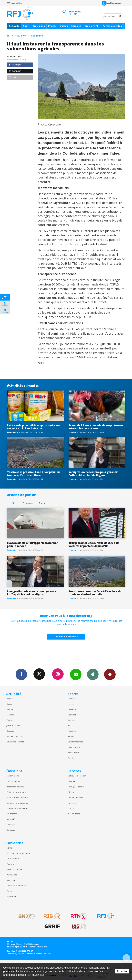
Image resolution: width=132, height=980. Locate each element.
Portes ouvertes (112, 26)
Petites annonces (76, 797)
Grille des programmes (17, 792)
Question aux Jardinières (17, 808)
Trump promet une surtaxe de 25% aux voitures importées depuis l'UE (94, 544)
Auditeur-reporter (112, 3)
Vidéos (64, 26)
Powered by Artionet (16, 954)
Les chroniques (13, 781)
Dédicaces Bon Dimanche (18, 797)
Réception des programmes (19, 853)
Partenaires (12, 875)
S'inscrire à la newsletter (66, 637)
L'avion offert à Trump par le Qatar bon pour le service (33, 544)
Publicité (10, 864)
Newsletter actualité (15, 742)
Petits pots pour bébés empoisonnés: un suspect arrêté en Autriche (33, 427)
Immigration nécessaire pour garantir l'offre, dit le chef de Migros (93, 474)
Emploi (71, 808)
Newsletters (76, 674)
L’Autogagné (12, 814)
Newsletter (11, 896)
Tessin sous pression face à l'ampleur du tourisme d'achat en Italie (33, 474)
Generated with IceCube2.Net (38, 954)
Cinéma (71, 781)
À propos (10, 848)
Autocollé (11, 819)
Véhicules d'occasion (77, 776)
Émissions (39, 26)
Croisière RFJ (92, 26)
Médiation (11, 880)
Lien (13, 77)
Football (72, 699)
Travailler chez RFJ (14, 869)
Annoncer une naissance (17, 803)
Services (76, 26)
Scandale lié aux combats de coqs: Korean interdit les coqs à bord (96, 427)
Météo (71, 792)
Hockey (71, 704)
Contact (10, 891)
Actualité (14, 26)
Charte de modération (16, 886)
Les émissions (13, 776)
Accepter (122, 971)
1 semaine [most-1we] (28, 503)
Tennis (71, 736)
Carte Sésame (13, 859)
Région (10, 699)
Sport (26, 26)
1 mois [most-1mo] (42, 503)
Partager (15, 65)
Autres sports (74, 753)
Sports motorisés (76, 742)
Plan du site (42, 947)
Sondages (11, 824)
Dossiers (10, 731)
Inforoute (72, 803)
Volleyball (72, 715)
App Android (110, 674)
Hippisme (72, 731)
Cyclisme (72, 720)
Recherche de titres (15, 787)
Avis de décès (74, 814)
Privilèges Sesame (76, 787)
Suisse (9, 704)
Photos (52, 26)
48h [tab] (14, 503)
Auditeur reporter (15, 736)
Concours (11, 830)
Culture (10, 720)
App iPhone (93, 674)
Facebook (21, 674)
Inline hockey (74, 747)
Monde (10, 709)
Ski (69, 726)
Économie (37, 36)
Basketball (72, 709)
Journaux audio (13, 726)
